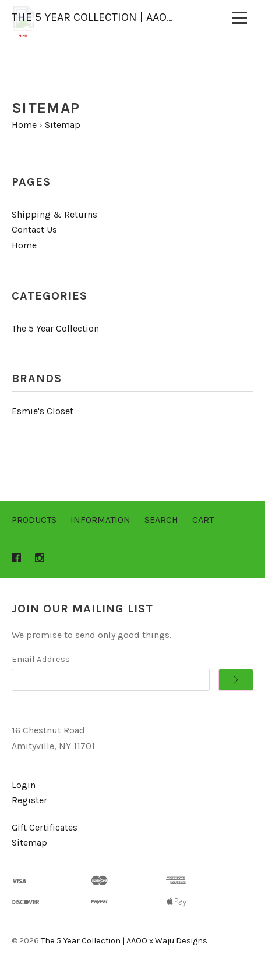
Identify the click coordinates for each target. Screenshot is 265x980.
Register (29, 800)
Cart (203, 520)
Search (161, 520)
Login (24, 785)
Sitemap (29, 842)
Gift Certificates (45, 827)
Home (24, 245)
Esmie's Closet (43, 411)
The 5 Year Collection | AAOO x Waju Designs (124, 941)
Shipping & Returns (54, 214)
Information (100, 520)
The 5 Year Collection (55, 328)
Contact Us (34, 229)
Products (34, 520)
